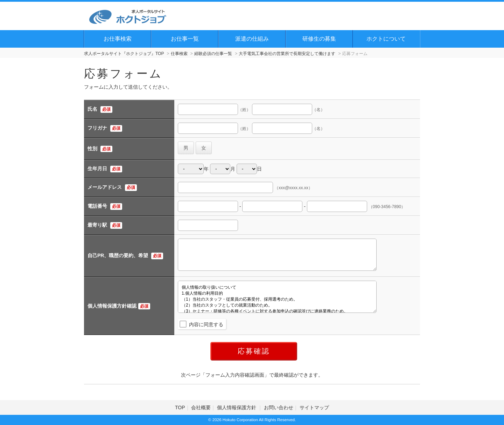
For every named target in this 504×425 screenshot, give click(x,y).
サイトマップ (314, 407)
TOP (180, 407)
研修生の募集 (319, 39)
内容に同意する (206, 324)
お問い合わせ (279, 407)
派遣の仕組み (252, 39)
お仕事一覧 (185, 39)
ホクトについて (386, 39)
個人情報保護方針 (237, 407)
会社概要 (201, 407)
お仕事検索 (118, 39)
